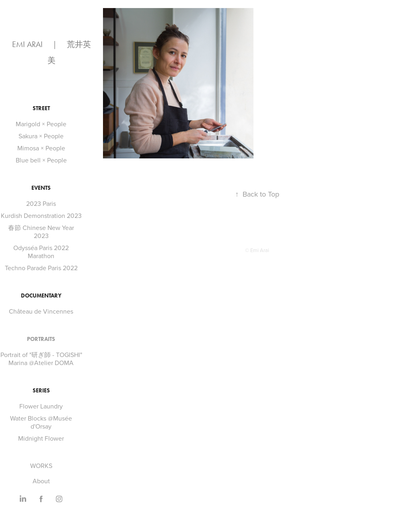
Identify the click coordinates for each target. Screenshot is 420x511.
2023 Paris (41, 203)
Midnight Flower (41, 438)
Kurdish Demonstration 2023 (41, 215)
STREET (41, 108)
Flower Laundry (41, 406)
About (41, 481)
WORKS (41, 466)
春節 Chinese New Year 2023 (41, 232)
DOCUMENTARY (41, 296)
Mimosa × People (41, 148)
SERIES (41, 391)
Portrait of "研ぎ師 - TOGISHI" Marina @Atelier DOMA (41, 359)
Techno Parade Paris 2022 (41, 268)
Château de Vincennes (41, 311)
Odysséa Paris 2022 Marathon (41, 252)
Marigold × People (41, 124)
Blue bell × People (41, 160)
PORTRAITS (41, 339)
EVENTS (41, 188)
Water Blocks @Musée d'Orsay (41, 422)
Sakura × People (41, 136)
